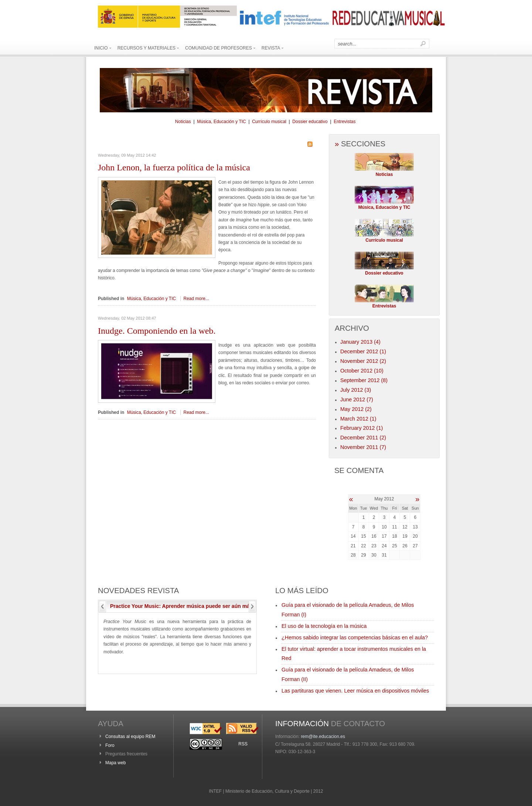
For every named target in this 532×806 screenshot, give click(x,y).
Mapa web (115, 763)
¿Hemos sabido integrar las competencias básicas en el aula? (355, 637)
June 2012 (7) (357, 399)
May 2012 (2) (356, 409)
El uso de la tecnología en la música (324, 626)
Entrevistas (345, 122)
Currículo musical (269, 122)
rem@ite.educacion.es (323, 737)
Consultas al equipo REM (130, 737)
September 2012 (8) (364, 380)
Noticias (183, 122)
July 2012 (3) (356, 390)
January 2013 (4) (360, 342)
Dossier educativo (310, 122)
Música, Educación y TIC (221, 122)
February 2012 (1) (362, 428)
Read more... (196, 299)
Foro (110, 745)
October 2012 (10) (362, 371)
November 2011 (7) (363, 447)
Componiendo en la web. (157, 331)
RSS (243, 744)
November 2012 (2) (363, 361)
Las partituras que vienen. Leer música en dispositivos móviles (355, 691)
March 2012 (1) (358, 419)
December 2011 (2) (363, 438)
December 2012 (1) (363, 351)
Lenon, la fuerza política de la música (174, 167)
